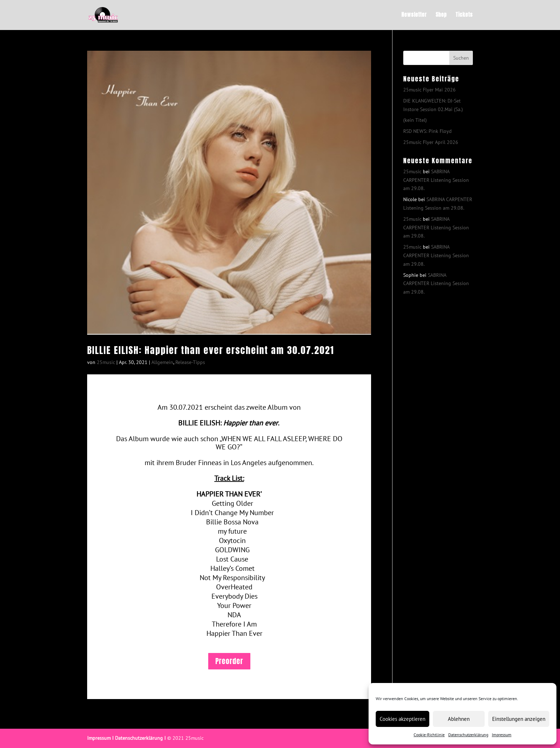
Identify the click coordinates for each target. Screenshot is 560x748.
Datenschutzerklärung (468, 735)
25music (106, 362)
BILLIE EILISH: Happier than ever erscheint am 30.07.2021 (211, 350)
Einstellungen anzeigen (519, 719)
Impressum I (100, 738)
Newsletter (414, 16)
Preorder (229, 661)
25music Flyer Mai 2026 (429, 90)
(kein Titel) (415, 120)
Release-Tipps (190, 362)
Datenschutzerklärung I (140, 738)
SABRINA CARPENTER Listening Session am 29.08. (436, 180)
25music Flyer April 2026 (431, 142)
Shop (441, 16)
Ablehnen (459, 719)
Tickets (464, 16)
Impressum (502, 735)
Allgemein (162, 362)
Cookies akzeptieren (402, 719)
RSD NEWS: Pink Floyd (427, 131)
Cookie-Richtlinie (429, 735)
